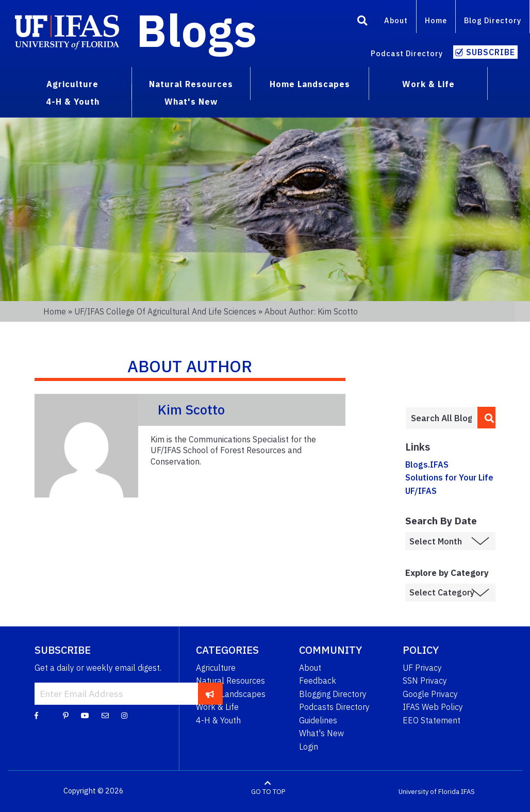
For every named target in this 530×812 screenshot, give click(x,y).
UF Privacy (422, 668)
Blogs (197, 30)
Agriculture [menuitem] (72, 84)
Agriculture (216, 668)
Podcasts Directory (334, 707)
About (396, 20)
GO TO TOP (268, 791)
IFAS (468, 791)
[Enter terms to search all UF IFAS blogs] (441, 418)
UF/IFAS (421, 491)
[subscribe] (210, 693)
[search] (486, 418)
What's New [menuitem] (191, 102)
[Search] (362, 22)
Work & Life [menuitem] (428, 84)
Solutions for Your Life (449, 477)
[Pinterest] (66, 715)
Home (436, 20)
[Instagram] (124, 715)
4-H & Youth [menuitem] (73, 102)
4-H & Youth (218, 720)
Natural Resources (230, 681)
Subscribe (491, 52)
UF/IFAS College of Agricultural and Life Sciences (165, 311)
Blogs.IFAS (427, 465)
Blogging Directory (333, 694)
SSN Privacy (425, 681)
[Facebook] (36, 715)
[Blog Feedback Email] (105, 715)
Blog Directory (493, 20)
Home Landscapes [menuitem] (310, 84)
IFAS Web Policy (433, 707)
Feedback (318, 681)
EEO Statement (432, 720)
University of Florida (429, 791)
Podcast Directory (407, 53)
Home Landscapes (231, 694)
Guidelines (318, 720)
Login (309, 747)
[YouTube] (85, 715)
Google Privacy (430, 694)
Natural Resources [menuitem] (191, 84)
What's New (321, 733)
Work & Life (217, 707)
